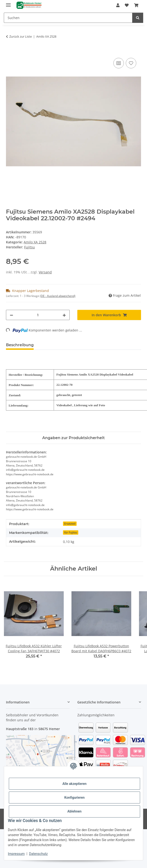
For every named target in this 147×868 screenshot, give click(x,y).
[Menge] (38, 315)
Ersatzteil (70, 524)
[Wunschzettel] (127, 5)
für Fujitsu (71, 532)
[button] (118, 5)
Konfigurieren (74, 798)
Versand (45, 272)
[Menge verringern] (11, 315)
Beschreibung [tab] (20, 345)
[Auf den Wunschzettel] (131, 63)
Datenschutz (38, 854)
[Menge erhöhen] (64, 315)
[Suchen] (68, 18)
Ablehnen (74, 811)
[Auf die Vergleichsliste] (119, 63)
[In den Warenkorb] (10, 51)
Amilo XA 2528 (35, 242)
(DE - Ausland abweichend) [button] (58, 296)
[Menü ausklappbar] (8, 3)
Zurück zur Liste (21, 36)
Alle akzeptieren (74, 784)
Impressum (16, 854)
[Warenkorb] (136, 5)
